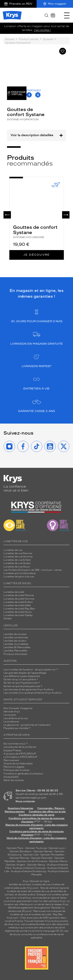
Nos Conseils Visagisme (18, 708)
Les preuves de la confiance (20, 747)
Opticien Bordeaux (20, 851)
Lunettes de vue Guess (17, 563)
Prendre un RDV (18, 4)
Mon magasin (55, 4)
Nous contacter (25, 801)
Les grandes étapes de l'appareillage (25, 673)
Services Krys (12, 712)
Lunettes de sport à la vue (19, 577)
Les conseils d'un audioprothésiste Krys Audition (33, 693)
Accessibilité (11, 777)
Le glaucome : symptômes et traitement (27, 725)
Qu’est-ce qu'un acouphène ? (21, 679)
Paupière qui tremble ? (17, 728)
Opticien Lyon (57, 848)
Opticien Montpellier (52, 855)
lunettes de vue (41, 884)
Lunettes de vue (13, 550)
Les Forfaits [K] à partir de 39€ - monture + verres (33, 570)
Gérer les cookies (14, 780)
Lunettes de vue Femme (18, 553)
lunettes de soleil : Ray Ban (47, 914)
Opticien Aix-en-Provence (32, 861)
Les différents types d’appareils (22, 676)
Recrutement (11, 760)
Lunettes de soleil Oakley (18, 615)
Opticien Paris (15, 848)
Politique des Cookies (16, 770)
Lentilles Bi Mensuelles (17, 647)
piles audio (20, 888)
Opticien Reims (58, 861)
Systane (48, 39)
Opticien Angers (15, 865)
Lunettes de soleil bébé (17, 605)
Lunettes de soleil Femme (19, 595)
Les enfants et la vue (16, 718)
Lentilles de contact (15, 634)
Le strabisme (11, 722)
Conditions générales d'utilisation (23, 774)
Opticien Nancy (36, 865)
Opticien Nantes (43, 851)
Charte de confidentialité (18, 764)
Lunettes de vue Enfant (17, 560)
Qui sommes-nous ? (15, 744)
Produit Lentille (29, 39)
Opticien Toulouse (36, 848)
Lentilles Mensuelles (15, 651)
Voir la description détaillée (36, 135)
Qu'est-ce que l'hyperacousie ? (22, 683)
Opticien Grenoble (42, 858)
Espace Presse (12, 750)
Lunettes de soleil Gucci (18, 612)
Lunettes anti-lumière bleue (20, 573)
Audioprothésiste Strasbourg (28, 871)
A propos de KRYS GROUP (20, 754)
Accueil (10, 39)
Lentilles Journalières (16, 644)
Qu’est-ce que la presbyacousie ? (23, 686)
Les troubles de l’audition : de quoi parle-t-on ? (31, 670)
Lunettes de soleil (14, 592)
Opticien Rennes (19, 858)
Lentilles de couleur (15, 641)
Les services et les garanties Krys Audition (29, 690)
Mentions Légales (14, 767)
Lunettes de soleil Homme (19, 599)
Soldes (8, 619)
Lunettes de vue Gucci (17, 567)
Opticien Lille (31, 855)
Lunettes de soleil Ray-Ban (19, 609)
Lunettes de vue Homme (18, 557)
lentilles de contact (20, 884)
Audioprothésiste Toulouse (29, 868)
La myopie (10, 715)
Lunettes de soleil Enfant (18, 602)
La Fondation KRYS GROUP (20, 757)
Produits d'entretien (15, 654)
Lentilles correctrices (16, 637)
